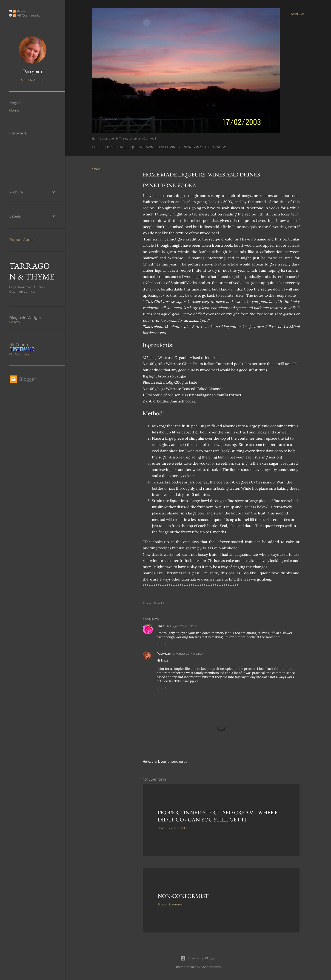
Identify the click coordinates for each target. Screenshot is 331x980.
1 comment (177, 904)
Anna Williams (211, 967)
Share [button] (96, 169)
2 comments (178, 828)
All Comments (27, 15)
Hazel (161, 626)
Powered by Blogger (198, 958)
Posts (19, 11)
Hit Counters (19, 354)
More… (223, 147)
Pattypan (164, 653)
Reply (161, 644)
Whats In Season (198, 147)
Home (97, 147)
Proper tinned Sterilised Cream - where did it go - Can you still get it (218, 816)
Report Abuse (22, 240)
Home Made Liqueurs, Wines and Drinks (143, 147)
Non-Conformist (183, 896)
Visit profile (33, 80)
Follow (15, 322)
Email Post (161, 603)
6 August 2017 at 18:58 (182, 626)
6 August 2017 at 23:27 (188, 654)
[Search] (297, 14)
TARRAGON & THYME (32, 271)
